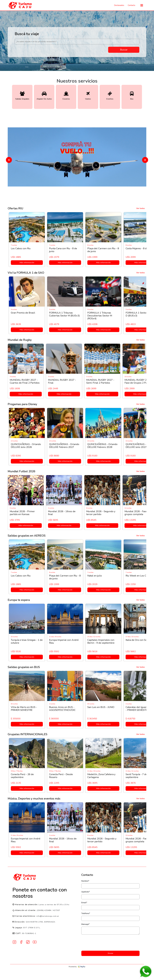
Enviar (111, 953)
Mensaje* (85, 924)
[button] (9, 160)
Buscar (124, 50)
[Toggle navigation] (142, 5)
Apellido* (86, 892)
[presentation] (110, 943)
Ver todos (140, 208)
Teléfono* (86, 913)
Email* (84, 903)
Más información (26, 263)
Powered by (77, 967)
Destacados (119, 5)
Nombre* (85, 881)
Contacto (132, 5)
